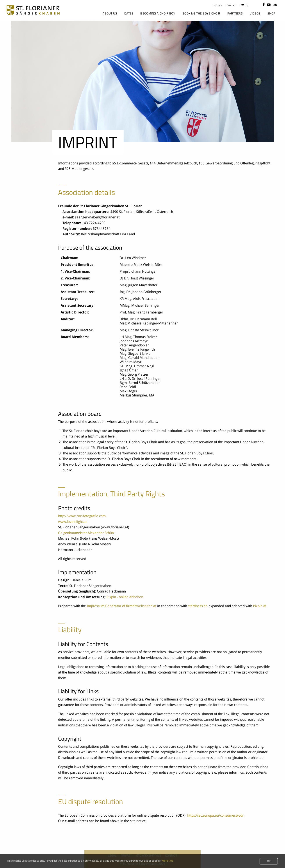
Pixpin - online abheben (125, 597)
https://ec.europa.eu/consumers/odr (215, 815)
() (245, 5)
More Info (168, 861)
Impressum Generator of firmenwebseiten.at (122, 606)
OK (269, 861)
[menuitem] (109, 13)
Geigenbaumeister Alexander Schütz (86, 533)
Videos (255, 13)
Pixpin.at (260, 606)
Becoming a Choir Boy (158, 13)
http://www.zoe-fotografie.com (82, 516)
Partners (235, 13)
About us (110, 13)
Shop (271, 13)
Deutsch (218, 5)
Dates (129, 13)
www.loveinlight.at (72, 522)
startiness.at (197, 606)
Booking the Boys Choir (201, 13)
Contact (232, 5)
